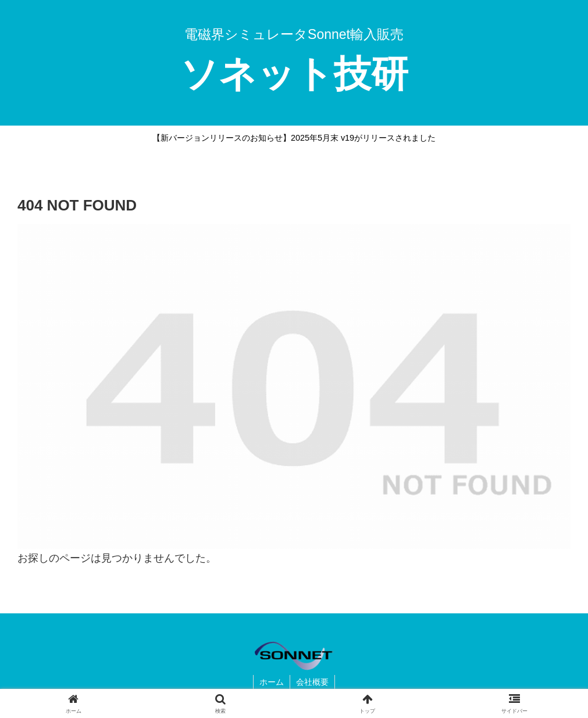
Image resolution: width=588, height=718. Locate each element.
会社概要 (312, 682)
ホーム (272, 682)
